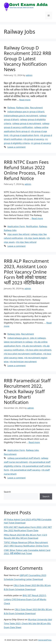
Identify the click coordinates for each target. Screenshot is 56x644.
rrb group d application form (24, 135)
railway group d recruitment (27, 123)
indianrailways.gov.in (18, 338)
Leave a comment (16, 147)
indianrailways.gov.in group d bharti (26, 112)
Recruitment (36, 108)
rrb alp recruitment (32, 346)
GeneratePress (45, 640)
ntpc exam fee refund (18, 234)
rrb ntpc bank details (35, 238)
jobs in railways (38, 338)
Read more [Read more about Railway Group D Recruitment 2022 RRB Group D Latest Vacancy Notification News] (25, 100)
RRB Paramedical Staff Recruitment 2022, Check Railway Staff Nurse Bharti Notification (27, 391)
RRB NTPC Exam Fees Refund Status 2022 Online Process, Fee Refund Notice (26, 170)
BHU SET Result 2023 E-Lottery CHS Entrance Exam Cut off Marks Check (25, 599)
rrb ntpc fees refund (26, 242)
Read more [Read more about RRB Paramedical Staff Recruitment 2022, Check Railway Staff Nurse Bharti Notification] (34, 442)
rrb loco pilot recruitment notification (23, 354)
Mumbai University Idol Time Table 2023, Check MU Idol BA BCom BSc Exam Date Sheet (28, 623)
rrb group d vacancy (34, 139)
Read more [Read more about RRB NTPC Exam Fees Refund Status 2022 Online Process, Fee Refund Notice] (37, 218)
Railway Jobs (23, 108)
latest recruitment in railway (18, 342)
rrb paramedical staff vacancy (25, 470)
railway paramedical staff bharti (24, 458)
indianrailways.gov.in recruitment (21, 116)
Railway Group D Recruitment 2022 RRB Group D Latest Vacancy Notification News (27, 59)
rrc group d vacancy (41, 143)
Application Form (16, 226)
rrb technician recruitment (23, 361)
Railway (11, 108)
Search (7, 492)
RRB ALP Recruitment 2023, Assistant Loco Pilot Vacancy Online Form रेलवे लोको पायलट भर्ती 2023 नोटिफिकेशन (26, 272)
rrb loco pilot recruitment (38, 350)
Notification (32, 226)
